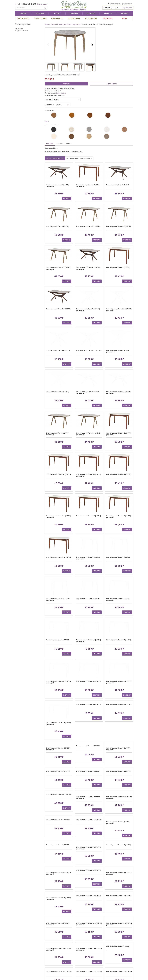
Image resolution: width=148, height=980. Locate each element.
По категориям (74, 19)
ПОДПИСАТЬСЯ (119, 949)
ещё (47, 121)
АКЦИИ (125, 19)
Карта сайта (130, 966)
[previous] (48, 45)
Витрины (19, 944)
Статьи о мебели (80, 946)
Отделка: (48, 99)
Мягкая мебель (23, 19)
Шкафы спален (21, 942)
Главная (47, 24)
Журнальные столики (52, 942)
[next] (92, 45)
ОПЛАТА (69, 144)
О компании (78, 938)
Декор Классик (61, 93)
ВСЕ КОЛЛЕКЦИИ (91, 19)
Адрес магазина (80, 942)
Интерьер (125, 13)
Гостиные (40, 13)
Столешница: (49, 105)
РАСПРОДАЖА (108, 19)
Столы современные (74, 24)
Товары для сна (57, 19)
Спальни (23, 13)
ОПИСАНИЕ (50, 144)
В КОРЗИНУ (66, 84)
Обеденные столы (51, 940)
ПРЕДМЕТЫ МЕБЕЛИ (21, 31)
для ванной (91, 13)
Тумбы (18, 940)
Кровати (18, 938)
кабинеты (108, 13)
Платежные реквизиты (82, 940)
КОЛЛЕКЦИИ (19, 29)
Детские (57, 13)
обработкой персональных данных (117, 954)
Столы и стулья (40, 19)
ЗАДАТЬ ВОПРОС (112, 84)
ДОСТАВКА (60, 144)
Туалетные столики (22, 946)
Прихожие (74, 13)
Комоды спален (50, 938)
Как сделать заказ (80, 944)
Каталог (53, 24)
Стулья (47, 946)
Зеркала (48, 944)
